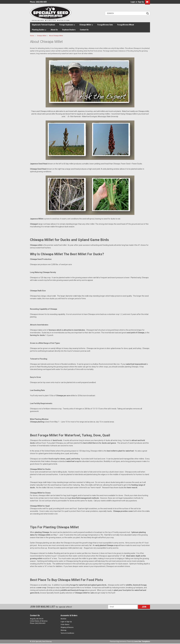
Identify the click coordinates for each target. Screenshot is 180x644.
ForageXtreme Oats (105, 25)
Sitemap (63, 630)
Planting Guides (39, 30)
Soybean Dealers (69, 30)
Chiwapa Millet (86, 25)
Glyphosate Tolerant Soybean (43, 25)
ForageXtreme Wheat (126, 25)
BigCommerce (121, 642)
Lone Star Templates (142, 642)
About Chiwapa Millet (56, 36)
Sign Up (141, 2)
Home (32, 36)
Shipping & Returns (67, 627)
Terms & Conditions (67, 633)
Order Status (65, 625)
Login (133, 2)
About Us (54, 30)
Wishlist (63, 619)
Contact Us (84, 30)
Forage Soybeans (67, 25)
